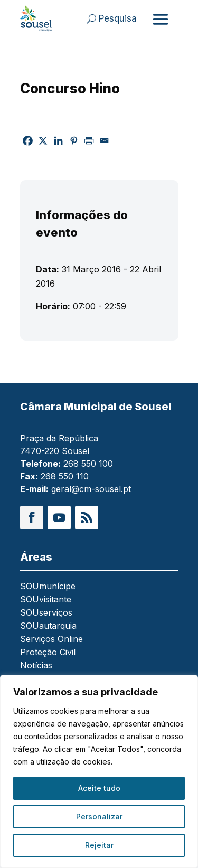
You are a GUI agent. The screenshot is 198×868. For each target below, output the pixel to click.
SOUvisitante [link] (46, 600)
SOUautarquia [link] (48, 626)
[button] (32, 517)
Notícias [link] (36, 666)
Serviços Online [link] (51, 640)
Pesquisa (118, 18)
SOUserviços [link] (46, 613)
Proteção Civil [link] (48, 653)
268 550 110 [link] (65, 476)
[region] (99, 771)
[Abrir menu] (161, 19)
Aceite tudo (99, 788)
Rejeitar (99, 845)
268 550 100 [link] (88, 464)
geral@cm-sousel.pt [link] (91, 489)
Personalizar (99, 817)
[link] (36, 18)
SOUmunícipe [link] (48, 587)
